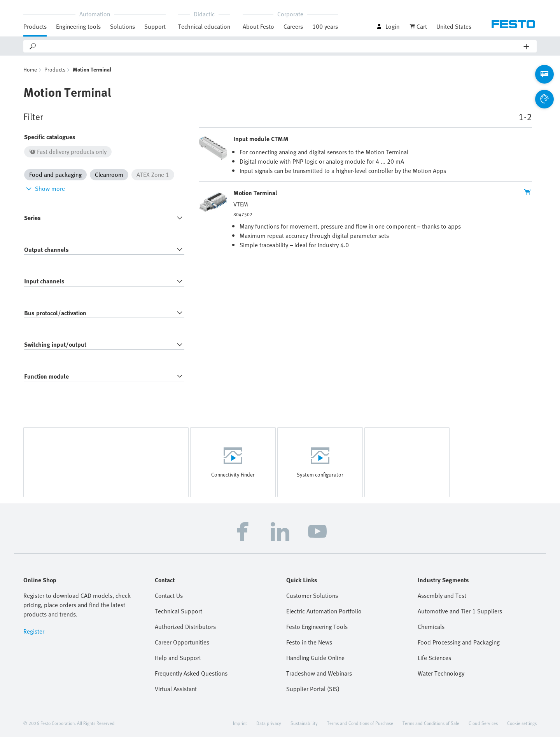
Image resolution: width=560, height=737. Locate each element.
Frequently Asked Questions (191, 673)
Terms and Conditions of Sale (431, 723)
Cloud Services (483, 723)
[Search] (280, 46)
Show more (45, 189)
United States (454, 26)
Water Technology (441, 673)
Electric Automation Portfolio (324, 611)
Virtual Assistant (176, 689)
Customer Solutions (312, 596)
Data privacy (269, 723)
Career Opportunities (182, 642)
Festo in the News (309, 642)
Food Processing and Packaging (459, 642)
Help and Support (178, 658)
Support (155, 26)
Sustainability (304, 723)
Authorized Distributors (185, 627)
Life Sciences (434, 658)
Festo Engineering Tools (317, 627)
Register (34, 631)
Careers (293, 26)
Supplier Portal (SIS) (313, 689)
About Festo (258, 26)
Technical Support (178, 611)
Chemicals (431, 627)
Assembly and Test (442, 596)
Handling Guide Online (315, 658)
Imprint (240, 723)
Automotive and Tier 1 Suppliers (460, 611)
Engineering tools (78, 26)
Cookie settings (522, 723)
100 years (325, 26)
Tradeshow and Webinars (319, 673)
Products (35, 26)
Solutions (122, 26)
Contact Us (169, 596)
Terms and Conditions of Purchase (360, 723)
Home (30, 69)
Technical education (204, 26)
